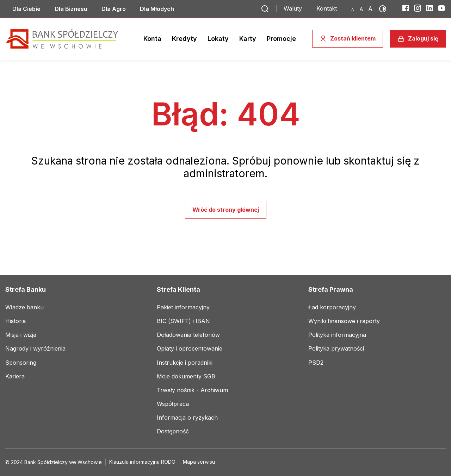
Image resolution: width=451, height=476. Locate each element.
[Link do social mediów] (26, 9)
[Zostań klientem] (348, 39)
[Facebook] (406, 8)
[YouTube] (441, 8)
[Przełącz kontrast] (385, 9)
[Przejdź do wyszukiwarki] (265, 9)
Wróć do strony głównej (226, 210)
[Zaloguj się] (418, 39)
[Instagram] (418, 8)
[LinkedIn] (430, 8)
